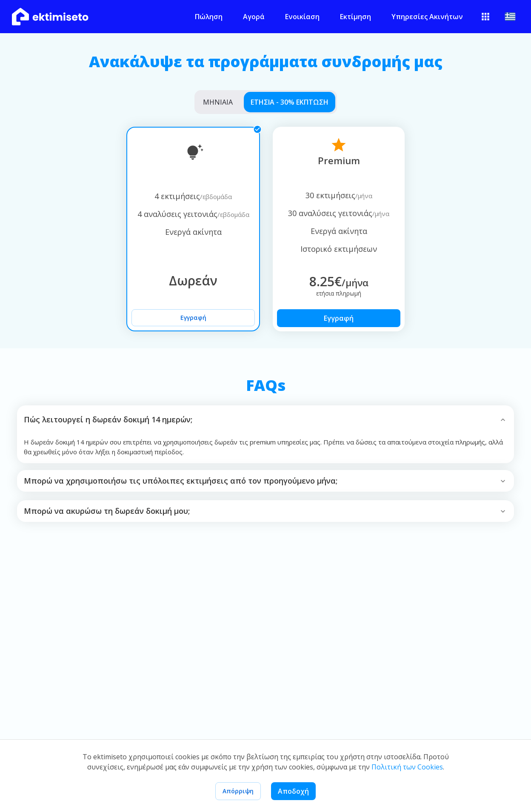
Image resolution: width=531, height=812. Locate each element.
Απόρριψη (238, 791)
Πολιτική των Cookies (407, 767)
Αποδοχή (293, 791)
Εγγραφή (193, 318)
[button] (265, 420)
